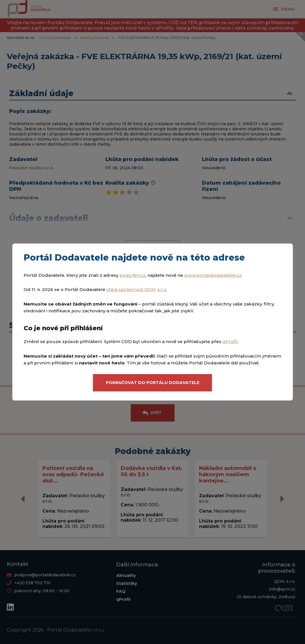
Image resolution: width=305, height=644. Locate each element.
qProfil (230, 342)
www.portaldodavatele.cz (213, 275)
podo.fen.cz (133, 275)
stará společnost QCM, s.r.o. (137, 289)
